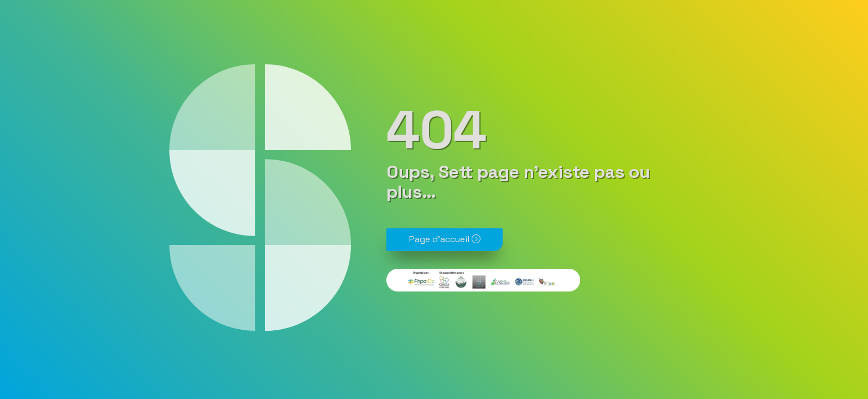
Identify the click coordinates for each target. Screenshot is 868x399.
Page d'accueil (445, 239)
